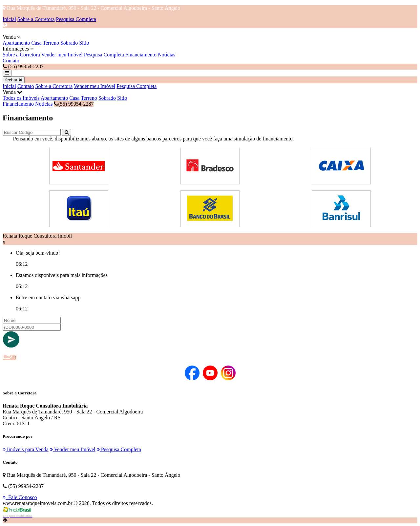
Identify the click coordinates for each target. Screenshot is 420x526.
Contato (11, 61)
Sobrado (69, 43)
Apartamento (16, 43)
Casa (37, 43)
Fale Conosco (20, 497)
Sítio (84, 43)
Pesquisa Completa (76, 19)
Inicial (9, 19)
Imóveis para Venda (26, 449)
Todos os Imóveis (21, 98)
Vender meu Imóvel (62, 55)
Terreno (51, 43)
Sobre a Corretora (36, 19)
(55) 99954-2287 (74, 104)
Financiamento (141, 55)
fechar (14, 80)
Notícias (167, 55)
